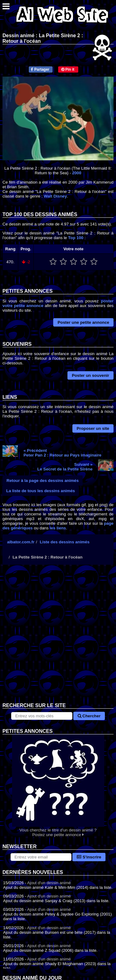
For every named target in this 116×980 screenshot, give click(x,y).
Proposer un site (93, 428)
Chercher (89, 716)
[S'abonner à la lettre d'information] (41, 857)
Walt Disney (55, 196)
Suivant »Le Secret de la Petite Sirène (65, 467)
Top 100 (76, 238)
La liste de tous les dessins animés (41, 491)
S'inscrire (89, 857)
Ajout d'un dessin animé (49, 883)
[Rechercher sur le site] (42, 716)
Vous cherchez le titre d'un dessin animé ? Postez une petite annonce (58, 786)
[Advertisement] (58, 638)
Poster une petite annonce (83, 322)
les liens (58, 528)
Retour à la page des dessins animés (43, 481)
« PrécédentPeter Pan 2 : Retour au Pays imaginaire (62, 453)
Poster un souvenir (90, 375)
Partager (40, 69)
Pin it (68, 69)
